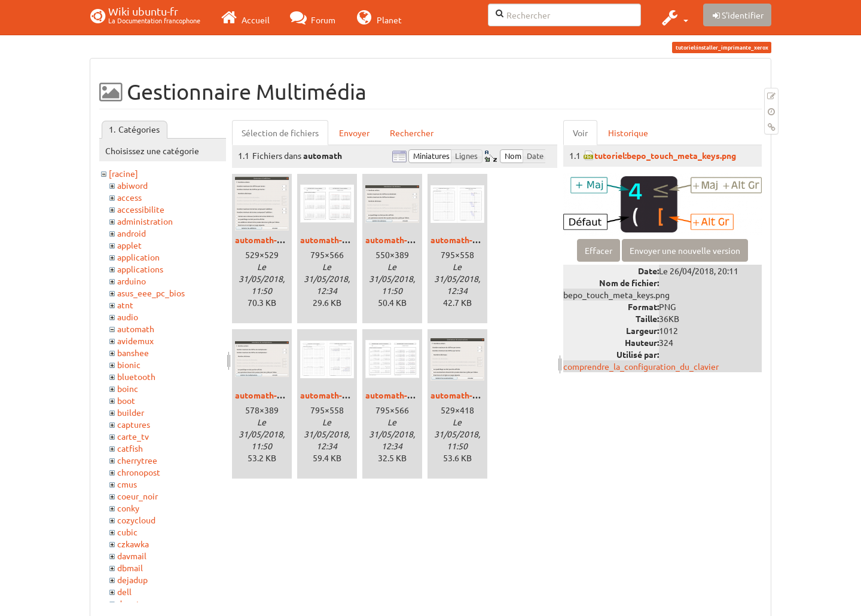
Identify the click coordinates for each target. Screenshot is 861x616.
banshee (133, 353)
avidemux (135, 341)
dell (124, 592)
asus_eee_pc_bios (151, 293)
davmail (132, 556)
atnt (125, 305)
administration (145, 221)
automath (136, 329)
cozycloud (136, 520)
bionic (129, 364)
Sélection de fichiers (280, 133)
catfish (130, 448)
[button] (674, 17)
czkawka (133, 544)
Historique (628, 133)
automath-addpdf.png (343, 240)
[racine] (123, 173)
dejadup (132, 580)
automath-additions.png (283, 240)
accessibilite (141, 209)
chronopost (139, 472)
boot (126, 400)
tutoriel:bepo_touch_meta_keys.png (665, 155)
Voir (580, 133)
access (129, 197)
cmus (127, 484)
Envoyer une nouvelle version (685, 250)
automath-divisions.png (412, 240)
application (138, 257)
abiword (132, 185)
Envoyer (354, 133)
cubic (127, 532)
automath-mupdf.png (341, 395)
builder (131, 412)
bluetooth (136, 376)
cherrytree (137, 460)
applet (129, 245)
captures (134, 424)
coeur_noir (138, 496)
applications (140, 269)
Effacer (599, 250)
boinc (128, 388)
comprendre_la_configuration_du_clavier (641, 366)
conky (128, 508)
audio (128, 317)
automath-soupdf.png (408, 395)
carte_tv (133, 436)
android (132, 233)
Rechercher (412, 133)
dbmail (130, 568)
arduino (132, 281)
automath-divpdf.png (472, 240)
